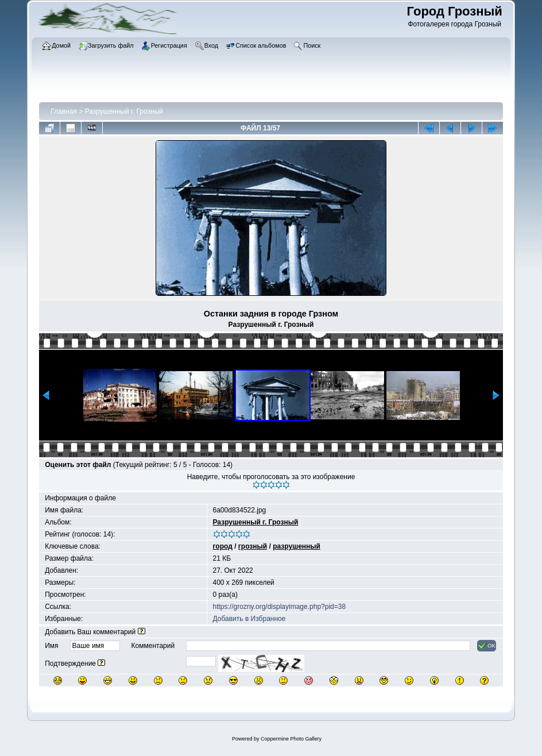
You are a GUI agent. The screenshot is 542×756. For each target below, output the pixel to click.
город (223, 546)
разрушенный (297, 546)
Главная (64, 111)
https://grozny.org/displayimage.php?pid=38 (280, 607)
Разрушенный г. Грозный (124, 111)
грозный (253, 546)
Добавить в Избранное (249, 619)
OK (487, 646)
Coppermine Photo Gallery (291, 739)
